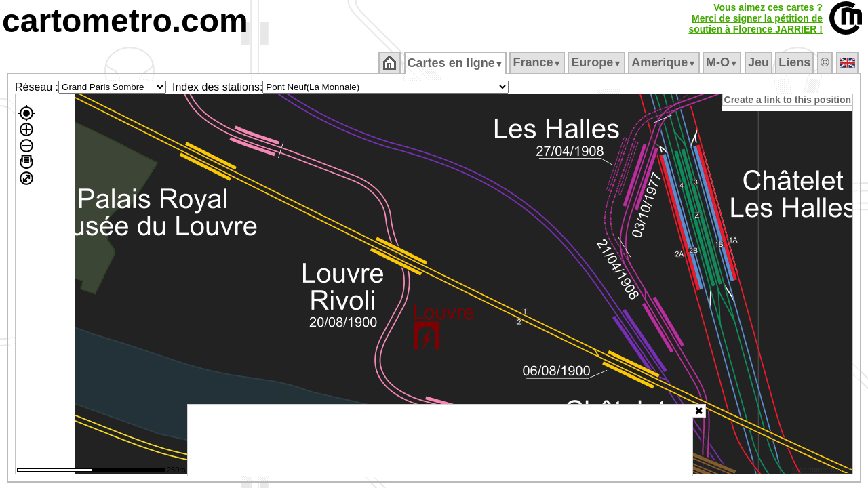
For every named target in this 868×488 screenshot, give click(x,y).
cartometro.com (125, 21)
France (538, 62)
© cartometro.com (823, 472)
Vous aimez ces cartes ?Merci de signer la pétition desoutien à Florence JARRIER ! (755, 18)
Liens (796, 62)
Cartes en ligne (456, 63)
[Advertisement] (440, 441)
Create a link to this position (788, 100)
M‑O (723, 62)
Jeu (759, 62)
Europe (597, 62)
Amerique (665, 62)
